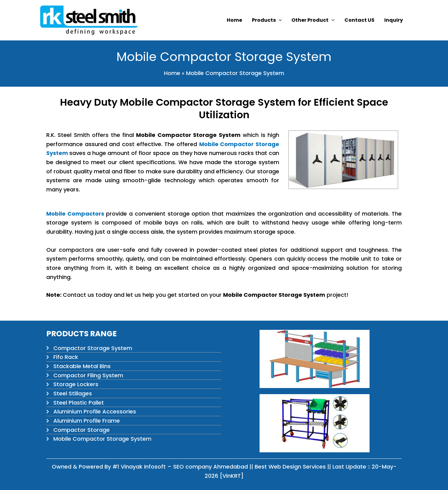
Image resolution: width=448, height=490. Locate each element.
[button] (279, 20)
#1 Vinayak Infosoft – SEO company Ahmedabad (180, 467)
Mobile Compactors (75, 214)
